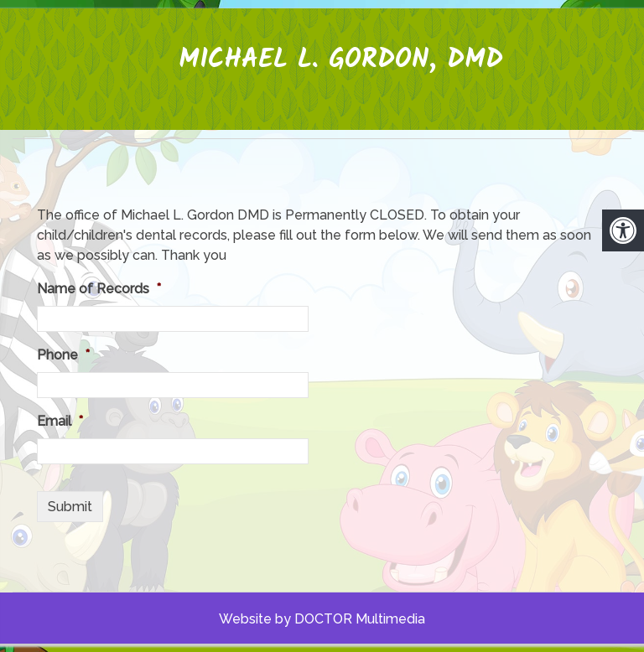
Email (60, 421)
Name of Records (99, 289)
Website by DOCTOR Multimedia (322, 619)
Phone (63, 355)
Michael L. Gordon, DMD (341, 60)
